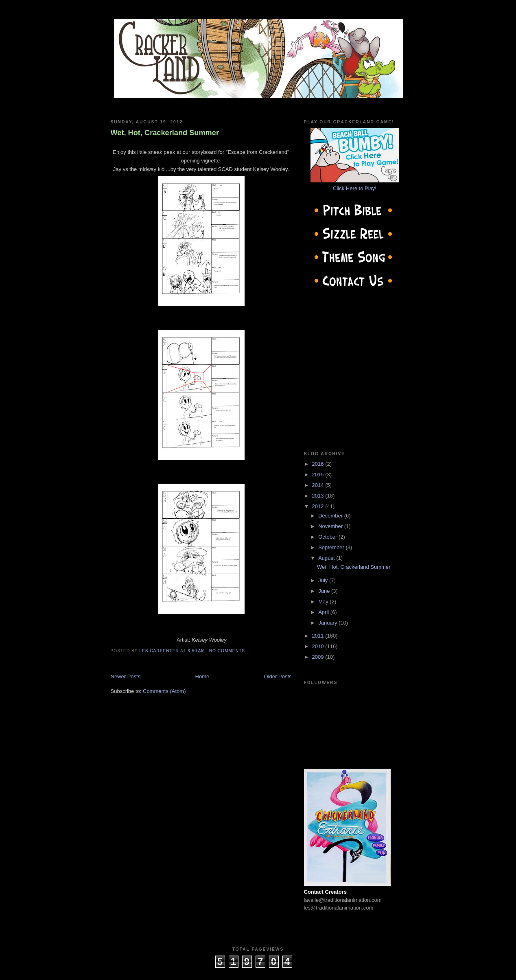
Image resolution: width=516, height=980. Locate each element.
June (325, 591)
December (331, 516)
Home (202, 676)
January (328, 623)
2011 (319, 636)
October (328, 537)
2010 (319, 646)
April (324, 612)
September (332, 547)
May (324, 602)
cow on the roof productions (258, 972)
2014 (319, 485)
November (331, 526)
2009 (319, 657)
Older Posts (278, 676)
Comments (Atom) (164, 691)
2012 (319, 506)
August (327, 558)
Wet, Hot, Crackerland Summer (165, 133)
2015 (319, 475)
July (324, 580)
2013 (319, 496)
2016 (319, 464)
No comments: (229, 651)
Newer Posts (126, 676)
